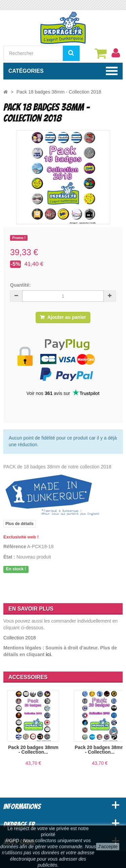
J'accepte (108, 847)
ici (48, 654)
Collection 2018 (20, 638)
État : (9, 557)
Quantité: (20, 285)
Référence (15, 546)
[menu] (116, 53)
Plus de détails (19, 524)
